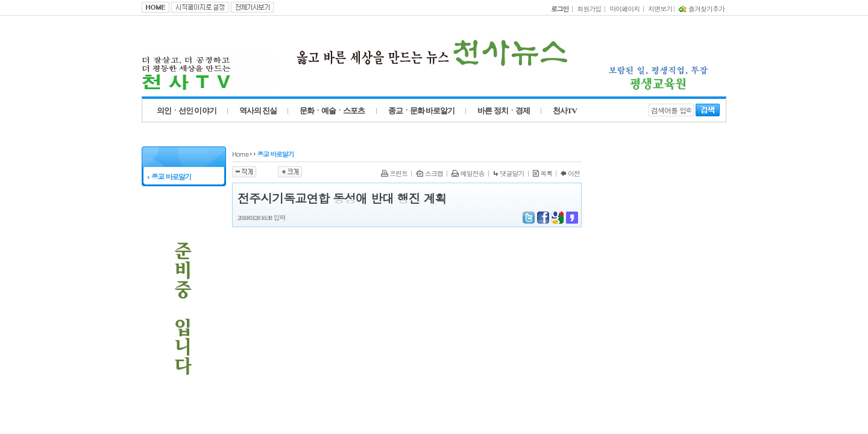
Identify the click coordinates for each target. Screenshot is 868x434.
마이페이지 (624, 9)
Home (240, 154)
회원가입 (589, 9)
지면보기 (660, 9)
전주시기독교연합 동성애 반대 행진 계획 (342, 198)
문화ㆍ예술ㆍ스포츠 (332, 111)
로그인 (560, 9)
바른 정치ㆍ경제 (504, 111)
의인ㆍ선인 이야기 (187, 111)
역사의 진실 (258, 111)
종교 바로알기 (169, 176)
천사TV (565, 111)
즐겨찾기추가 (702, 9)
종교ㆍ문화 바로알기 (422, 111)
